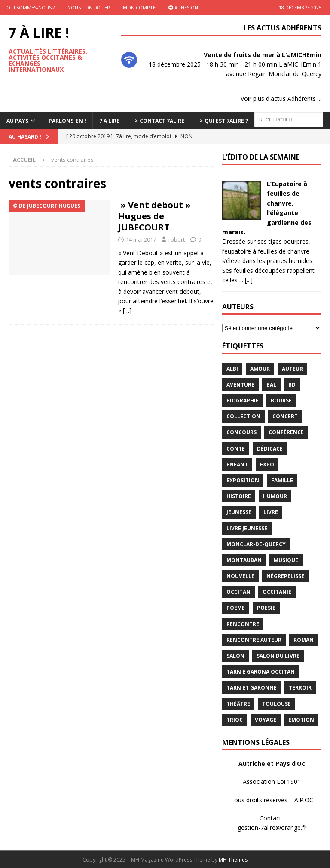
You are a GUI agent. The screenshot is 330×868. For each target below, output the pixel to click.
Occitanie (277, 592)
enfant (237, 464)
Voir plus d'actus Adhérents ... (281, 98)
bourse (281, 401)
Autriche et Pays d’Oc (272, 764)
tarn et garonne (252, 688)
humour (275, 496)
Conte (236, 449)
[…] (127, 310)
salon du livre (278, 656)
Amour (260, 369)
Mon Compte (139, 8)
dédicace (270, 449)
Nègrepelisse (285, 576)
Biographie (243, 401)
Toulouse (277, 704)
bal (271, 385)
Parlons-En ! (67, 121)
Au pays (17, 121)
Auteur (292, 369)
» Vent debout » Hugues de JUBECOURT (154, 216)
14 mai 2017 (141, 239)
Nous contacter (89, 8)
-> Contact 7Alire (159, 121)
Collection (243, 416)
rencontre (243, 624)
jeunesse (239, 512)
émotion (301, 720)
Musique (286, 560)
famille (282, 480)
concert (285, 416)
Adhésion (183, 8)
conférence (286, 432)
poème (236, 608)
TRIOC (235, 720)
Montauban (244, 560)
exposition (243, 480)
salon (235, 656)
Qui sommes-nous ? (31, 8)
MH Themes (233, 860)
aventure (240, 385)
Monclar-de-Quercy (256, 544)
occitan (238, 592)
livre (271, 512)
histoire (239, 496)
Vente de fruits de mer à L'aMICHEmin (263, 55)
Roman (304, 640)
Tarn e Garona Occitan (261, 672)
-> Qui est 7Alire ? (223, 121)
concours (241, 432)
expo (267, 464)
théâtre (238, 704)
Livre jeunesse (247, 528)
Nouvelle (240, 576)
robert (177, 239)
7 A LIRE (109, 121)
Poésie (266, 608)
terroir (300, 688)
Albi (232, 369)
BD (292, 385)
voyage (266, 720)
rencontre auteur (254, 640)
